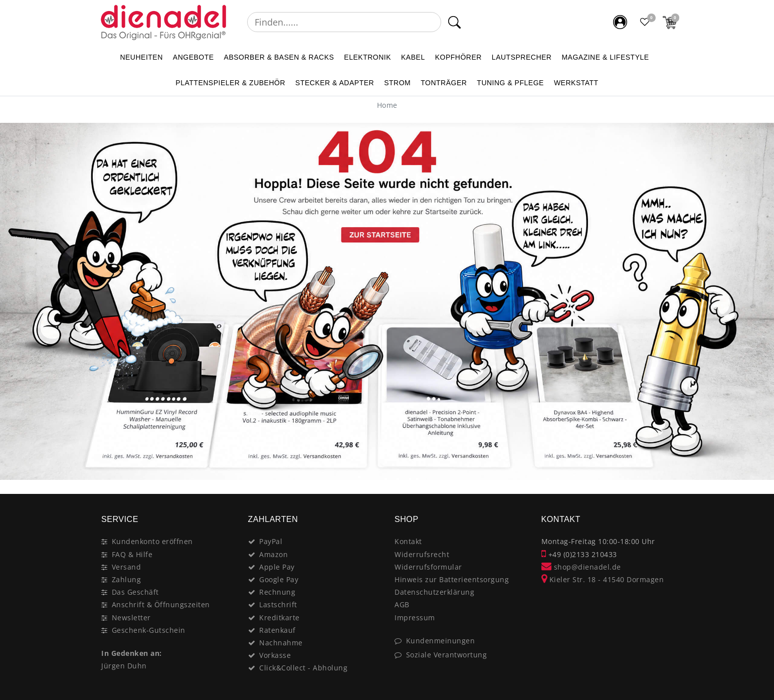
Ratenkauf (277, 630)
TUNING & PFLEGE (510, 83)
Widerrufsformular (428, 567)
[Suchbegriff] (344, 22)
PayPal (271, 541)
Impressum (415, 618)
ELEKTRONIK (367, 57)
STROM (397, 83)
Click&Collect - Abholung (303, 668)
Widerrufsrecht (422, 554)
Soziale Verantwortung (447, 655)
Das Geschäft (135, 592)
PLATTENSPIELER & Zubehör (230, 83)
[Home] (387, 105)
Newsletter (131, 618)
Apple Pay (277, 567)
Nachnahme (281, 643)
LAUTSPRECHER (522, 57)
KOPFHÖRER (458, 57)
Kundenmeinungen (441, 641)
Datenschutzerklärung (434, 592)
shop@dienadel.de (581, 567)
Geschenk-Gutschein (149, 630)
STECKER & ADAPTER (335, 83)
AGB (402, 604)
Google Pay (279, 579)
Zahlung (127, 579)
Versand (127, 567)
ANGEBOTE (193, 57)
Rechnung (277, 592)
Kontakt (408, 541)
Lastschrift (278, 604)
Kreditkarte (279, 618)
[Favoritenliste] (645, 22)
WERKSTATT (576, 83)
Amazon (273, 554)
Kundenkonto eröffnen (152, 541)
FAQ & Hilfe (132, 554)
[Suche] (454, 22)
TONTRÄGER (444, 83)
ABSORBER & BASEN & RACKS (279, 57)
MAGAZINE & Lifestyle (605, 57)
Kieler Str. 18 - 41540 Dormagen (603, 579)
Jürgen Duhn (124, 666)
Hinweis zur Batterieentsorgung (452, 579)
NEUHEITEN (141, 57)
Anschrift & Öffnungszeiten (161, 604)
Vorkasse (275, 655)
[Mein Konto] (620, 22)
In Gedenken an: (132, 653)
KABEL (413, 57)
